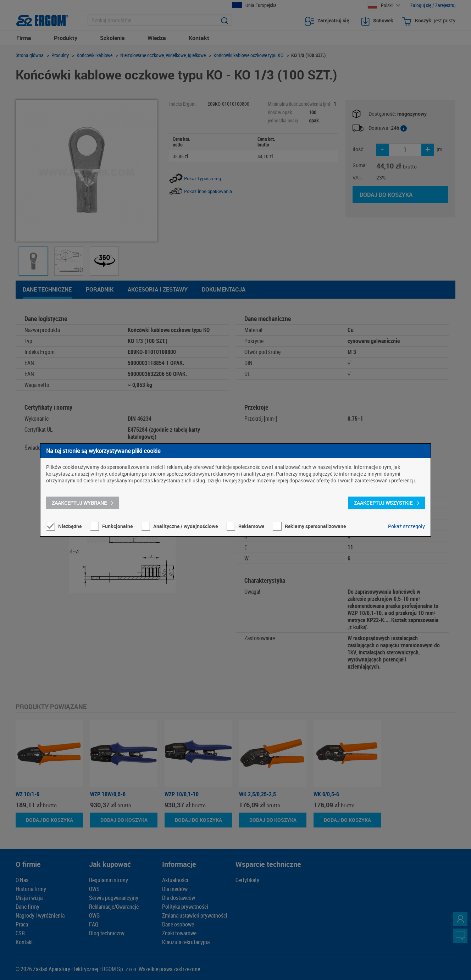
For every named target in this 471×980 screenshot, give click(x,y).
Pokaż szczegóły (406, 526)
